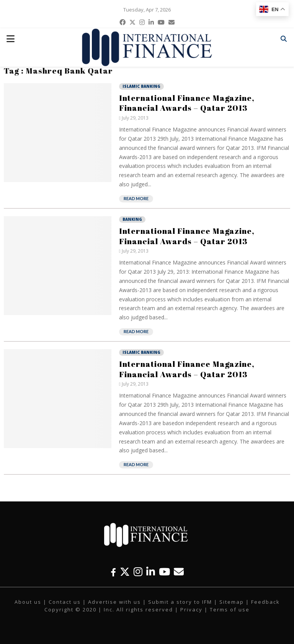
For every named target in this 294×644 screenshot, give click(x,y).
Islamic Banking (141, 86)
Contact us (65, 602)
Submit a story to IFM (180, 602)
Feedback (265, 602)
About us (28, 602)
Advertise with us (114, 602)
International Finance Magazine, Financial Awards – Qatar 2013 (187, 103)
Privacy (191, 609)
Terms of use (230, 609)
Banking (132, 219)
